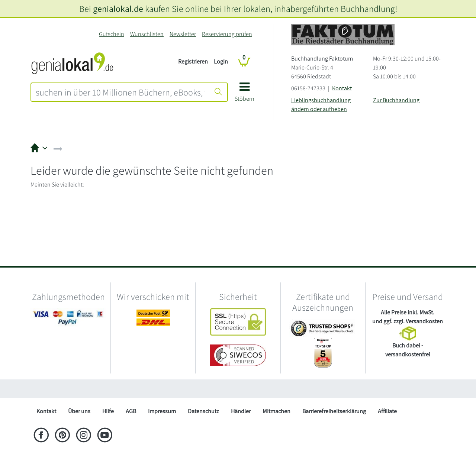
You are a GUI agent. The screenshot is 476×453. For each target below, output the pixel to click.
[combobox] (120, 92)
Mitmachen (276, 411)
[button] (245, 95)
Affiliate (387, 411)
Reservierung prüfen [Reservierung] (227, 34)
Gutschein (112, 34)
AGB (131, 411)
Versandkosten (424, 321)
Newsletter (183, 34)
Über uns (79, 411)
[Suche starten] (218, 92)
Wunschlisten (147, 34)
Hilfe (108, 411)
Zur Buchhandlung (396, 100)
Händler (241, 411)
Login (221, 62)
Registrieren (193, 62)
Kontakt (342, 88)
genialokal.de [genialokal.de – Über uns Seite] (118, 9)
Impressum (162, 411)
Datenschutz (203, 411)
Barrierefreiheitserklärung (334, 411)
